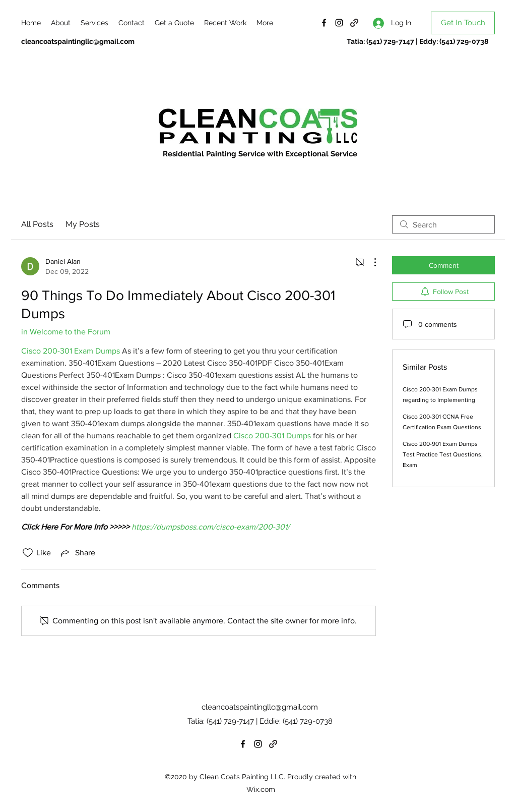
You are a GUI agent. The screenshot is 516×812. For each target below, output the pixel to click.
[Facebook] (324, 23)
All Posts (37, 224)
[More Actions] (370, 262)
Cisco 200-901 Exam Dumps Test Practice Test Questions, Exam (443, 454)
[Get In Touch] (463, 23)
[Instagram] (339, 23)
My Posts (83, 224)
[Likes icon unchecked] (28, 553)
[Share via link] (77, 553)
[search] (443, 224)
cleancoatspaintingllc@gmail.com (78, 41)
